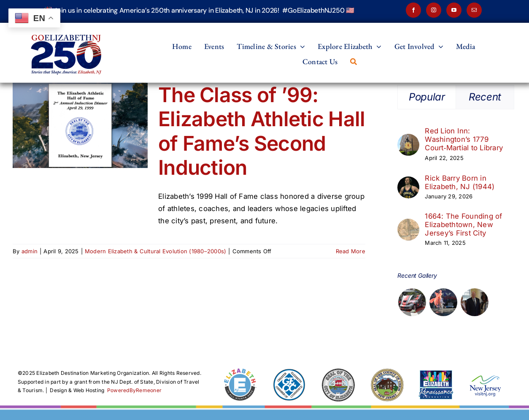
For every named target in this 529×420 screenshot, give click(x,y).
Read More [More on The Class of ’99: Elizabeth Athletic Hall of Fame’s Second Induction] (351, 251)
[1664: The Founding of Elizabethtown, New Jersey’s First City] (408, 225)
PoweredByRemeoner (134, 390)
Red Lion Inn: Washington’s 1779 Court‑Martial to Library (464, 139)
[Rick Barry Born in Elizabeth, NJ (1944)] (408, 182)
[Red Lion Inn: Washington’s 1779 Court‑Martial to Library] (408, 140)
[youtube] (454, 10)
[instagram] (434, 10)
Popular (427, 97)
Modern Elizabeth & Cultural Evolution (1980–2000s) (156, 251)
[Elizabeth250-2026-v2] (67, 26)
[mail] (474, 10)
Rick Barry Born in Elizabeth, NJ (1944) (460, 182)
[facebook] (413, 10)
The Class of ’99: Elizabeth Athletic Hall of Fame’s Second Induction (262, 131)
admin (30, 251)
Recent (485, 97)
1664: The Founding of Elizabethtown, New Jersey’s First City (463, 225)
